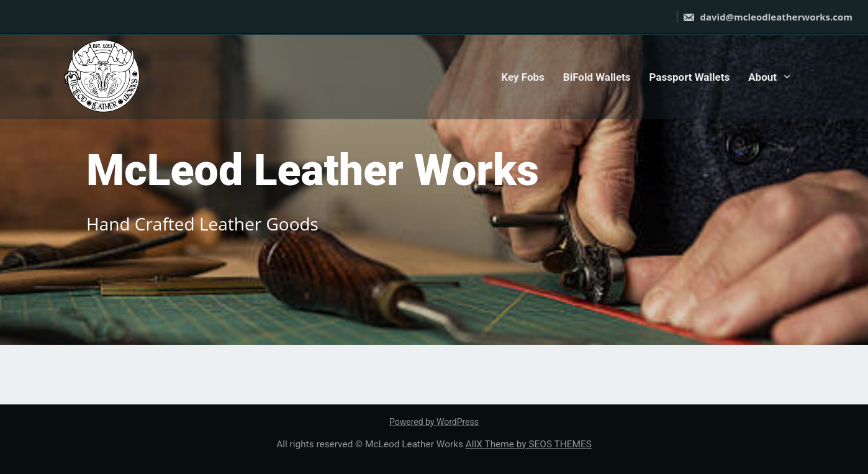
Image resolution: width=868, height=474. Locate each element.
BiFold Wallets (597, 77)
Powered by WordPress (434, 422)
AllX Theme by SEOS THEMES (529, 444)
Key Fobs (523, 77)
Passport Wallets (690, 77)
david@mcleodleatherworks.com (767, 17)
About (762, 77)
